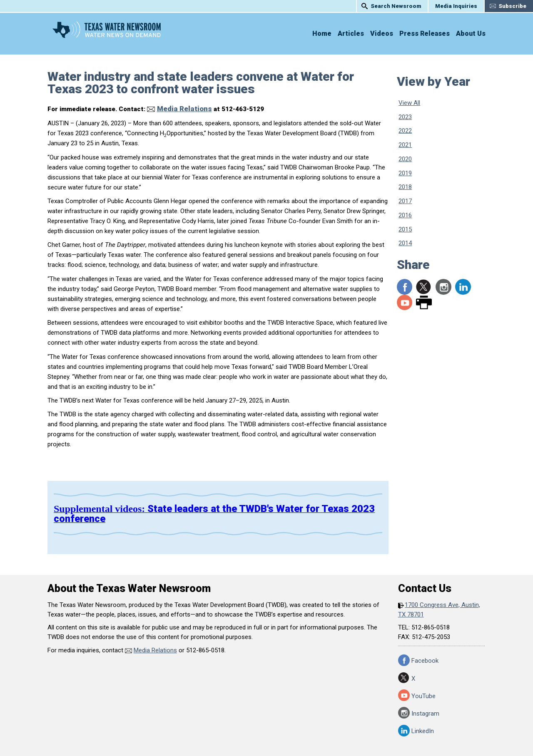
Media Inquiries (456, 6)
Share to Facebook (405, 287)
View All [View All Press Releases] (409, 103)
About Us (471, 34)
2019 (405, 173)
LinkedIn (463, 287)
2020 (405, 159)
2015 (405, 229)
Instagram (443, 287)
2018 (405, 187)
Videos (382, 34)
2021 (405, 145)
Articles (351, 34)
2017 (405, 201)
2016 (405, 215)
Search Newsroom (396, 6)
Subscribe (512, 6)
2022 (405, 131)
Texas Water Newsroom (127, 33)
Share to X (424, 287)
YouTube (405, 303)
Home (322, 34)
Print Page (424, 303)
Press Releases (425, 34)
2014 (405, 243)
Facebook (425, 658)
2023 (405, 117)
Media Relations (180, 108)
